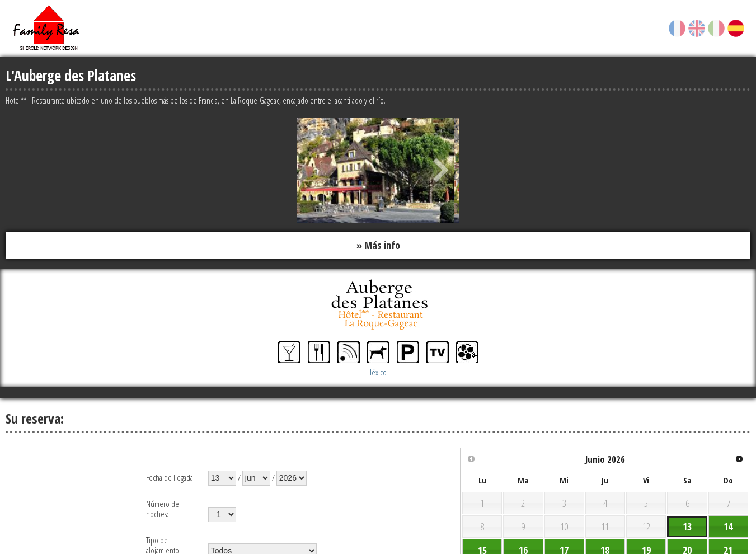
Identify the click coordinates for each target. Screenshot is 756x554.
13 (687, 527)
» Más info (378, 245)
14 (728, 527)
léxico (378, 372)
